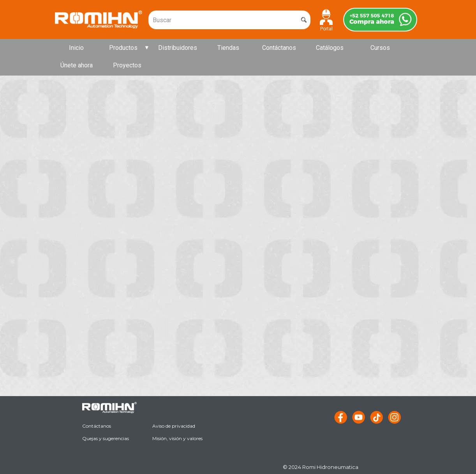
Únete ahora (77, 65)
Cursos (380, 48)
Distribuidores (178, 48)
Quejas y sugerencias (106, 438)
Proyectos (127, 65)
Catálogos (330, 48)
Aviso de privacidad (174, 426)
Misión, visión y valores (177, 438)
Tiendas (228, 48)
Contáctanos (279, 48)
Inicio (76, 48)
